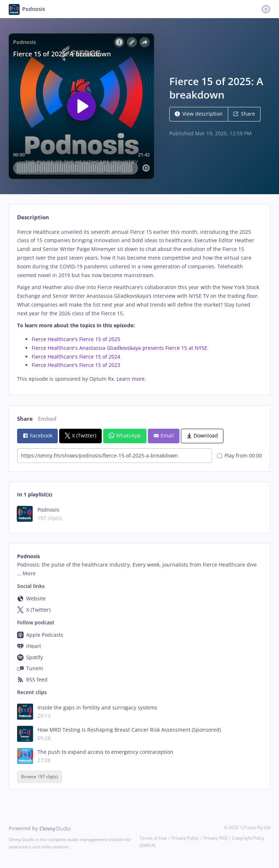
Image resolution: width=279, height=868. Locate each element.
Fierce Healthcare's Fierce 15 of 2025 (76, 339)
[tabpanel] (139, 305)
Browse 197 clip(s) (40, 777)
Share (244, 114)
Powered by (40, 828)
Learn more (131, 379)
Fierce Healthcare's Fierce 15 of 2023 (76, 365)
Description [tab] (33, 217)
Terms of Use (153, 838)
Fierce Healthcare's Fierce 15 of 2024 (76, 357)
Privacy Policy (185, 838)
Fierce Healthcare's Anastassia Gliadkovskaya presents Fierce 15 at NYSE (120, 348)
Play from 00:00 (240, 455)
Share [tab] (25, 419)
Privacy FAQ (215, 838)
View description (199, 114)
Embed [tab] (47, 419)
